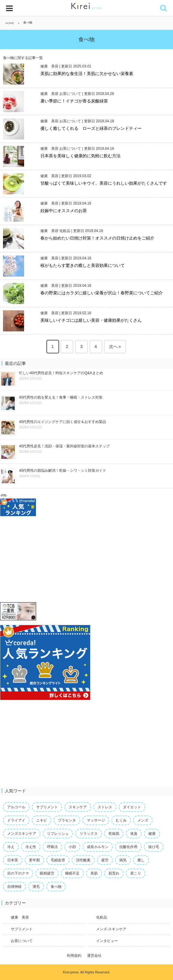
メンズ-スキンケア (111, 929)
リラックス (89, 834)
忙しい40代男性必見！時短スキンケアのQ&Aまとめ (61, 373)
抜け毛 (154, 847)
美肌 (94, 873)
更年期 (34, 860)
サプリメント (47, 807)
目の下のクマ (18, 873)
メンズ (143, 820)
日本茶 (13, 860)
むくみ (121, 820)
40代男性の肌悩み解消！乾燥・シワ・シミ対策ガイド (63, 471)
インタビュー (107, 941)
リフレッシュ (58, 834)
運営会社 (94, 956)
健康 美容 (49, 66)
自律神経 (14, 887)
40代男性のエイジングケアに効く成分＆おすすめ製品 (63, 422)
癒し (141, 860)
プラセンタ (67, 820)
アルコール (16, 807)
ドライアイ (16, 820)
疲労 (105, 860)
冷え (11, 847)
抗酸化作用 (128, 847)
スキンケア (78, 807)
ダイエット (132, 807)
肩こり (136, 873)
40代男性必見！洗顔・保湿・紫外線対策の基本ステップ (64, 446)
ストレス (105, 807)
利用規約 (74, 956)
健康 (152, 834)
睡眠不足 (72, 873)
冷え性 (31, 847)
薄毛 (36, 887)
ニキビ (42, 820)
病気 (123, 860)
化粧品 (65, 231)
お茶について (70, 94)
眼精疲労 (47, 873)
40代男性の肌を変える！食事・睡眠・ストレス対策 (61, 397)
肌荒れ (114, 873)
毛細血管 (58, 860)
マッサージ (96, 820)
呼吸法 (52, 847)
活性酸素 (83, 860)
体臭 (134, 834)
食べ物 (56, 887)
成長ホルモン (98, 847)
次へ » (115, 346)
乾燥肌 (114, 834)
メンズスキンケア (22, 834)
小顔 (72, 847)
